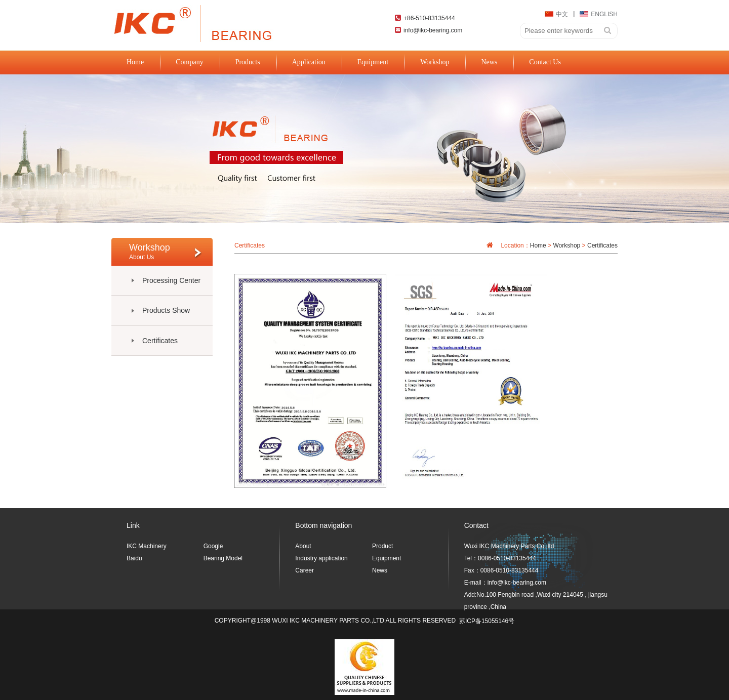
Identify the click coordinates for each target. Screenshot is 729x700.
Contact (476, 525)
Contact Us (545, 66)
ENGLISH (599, 14)
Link (133, 525)
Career (305, 570)
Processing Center (171, 280)
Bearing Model (223, 558)
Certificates (160, 341)
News (489, 66)
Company (189, 66)
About (303, 546)
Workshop (435, 66)
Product (382, 546)
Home (135, 66)
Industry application (321, 558)
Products (248, 66)
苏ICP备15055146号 (487, 621)
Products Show (166, 310)
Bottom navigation (323, 525)
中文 (556, 14)
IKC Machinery (147, 546)
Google (213, 546)
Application (309, 66)
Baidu (134, 558)
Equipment (373, 66)
